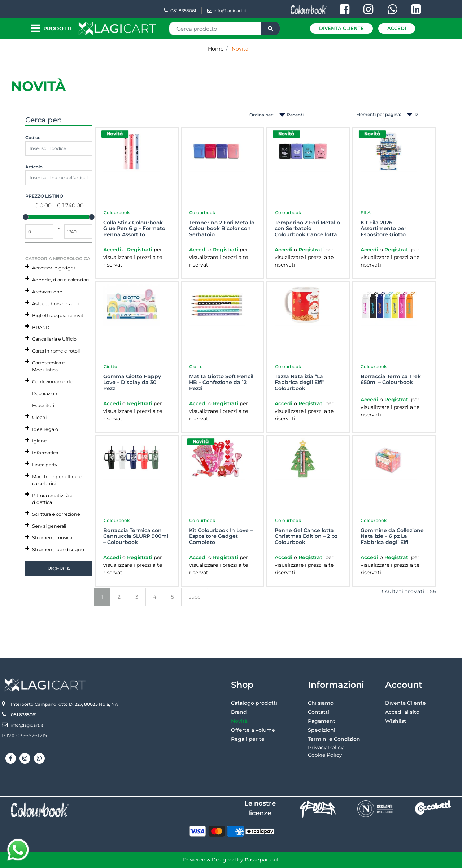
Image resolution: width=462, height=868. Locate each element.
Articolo (34, 167)
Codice (33, 137)
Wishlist (396, 721)
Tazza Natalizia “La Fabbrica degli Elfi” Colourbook (300, 383)
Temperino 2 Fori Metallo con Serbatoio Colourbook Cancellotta (307, 229)
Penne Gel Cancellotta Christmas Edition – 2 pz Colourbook (306, 536)
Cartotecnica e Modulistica (49, 366)
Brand (239, 712)
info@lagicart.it (227, 11)
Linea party (45, 465)
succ (195, 597)
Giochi (39, 417)
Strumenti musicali (53, 538)
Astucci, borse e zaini (55, 304)
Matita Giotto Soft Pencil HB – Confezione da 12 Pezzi (221, 383)
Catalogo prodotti (254, 703)
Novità (239, 721)
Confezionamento (53, 382)
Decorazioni (45, 394)
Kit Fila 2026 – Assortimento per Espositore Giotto (383, 229)
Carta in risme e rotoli (56, 351)
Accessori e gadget (54, 268)
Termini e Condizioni (335, 739)
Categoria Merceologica (58, 258)
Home (216, 49)
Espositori (43, 405)
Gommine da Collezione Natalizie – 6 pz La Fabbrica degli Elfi (392, 536)
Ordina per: (261, 115)
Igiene (40, 441)
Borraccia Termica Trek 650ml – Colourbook (391, 380)
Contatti (319, 712)
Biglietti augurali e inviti (58, 316)
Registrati (140, 250)
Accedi (397, 28)
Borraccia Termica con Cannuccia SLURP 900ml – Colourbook (136, 536)
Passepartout (262, 860)
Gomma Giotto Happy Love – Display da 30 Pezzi (132, 383)
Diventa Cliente (341, 28)
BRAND (41, 327)
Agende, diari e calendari (60, 280)
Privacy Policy (326, 747)
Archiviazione (47, 292)
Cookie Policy (325, 755)
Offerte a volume (253, 730)
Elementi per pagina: (379, 114)
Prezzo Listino (44, 196)
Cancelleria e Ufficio (54, 339)
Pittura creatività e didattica (52, 499)
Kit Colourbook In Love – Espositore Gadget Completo (221, 536)
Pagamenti (322, 721)
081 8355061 (180, 11)
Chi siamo (321, 703)
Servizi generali (49, 526)
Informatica (45, 453)
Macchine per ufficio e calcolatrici (57, 480)
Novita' (241, 49)
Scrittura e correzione (56, 514)
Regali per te (248, 739)
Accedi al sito (402, 712)
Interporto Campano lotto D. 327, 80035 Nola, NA (64, 704)
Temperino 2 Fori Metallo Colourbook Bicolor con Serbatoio (222, 229)
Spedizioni (322, 730)
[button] (271, 29)
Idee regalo (45, 429)
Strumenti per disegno (58, 550)
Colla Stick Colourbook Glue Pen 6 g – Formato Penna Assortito (134, 229)
